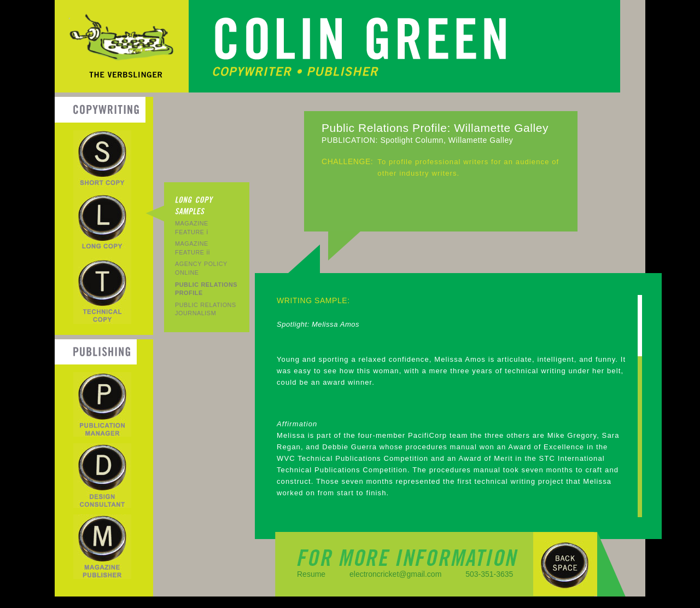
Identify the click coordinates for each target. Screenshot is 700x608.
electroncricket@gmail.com (395, 574)
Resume (311, 574)
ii (192, 248)
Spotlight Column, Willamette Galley (447, 140)
